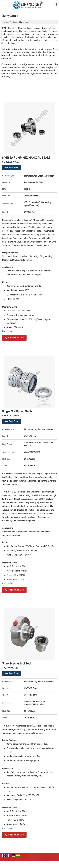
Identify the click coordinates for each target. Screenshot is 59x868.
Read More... (8, 331)
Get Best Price (12, 168)
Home (5, 22)
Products (13, 22)
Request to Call (14, 338)
